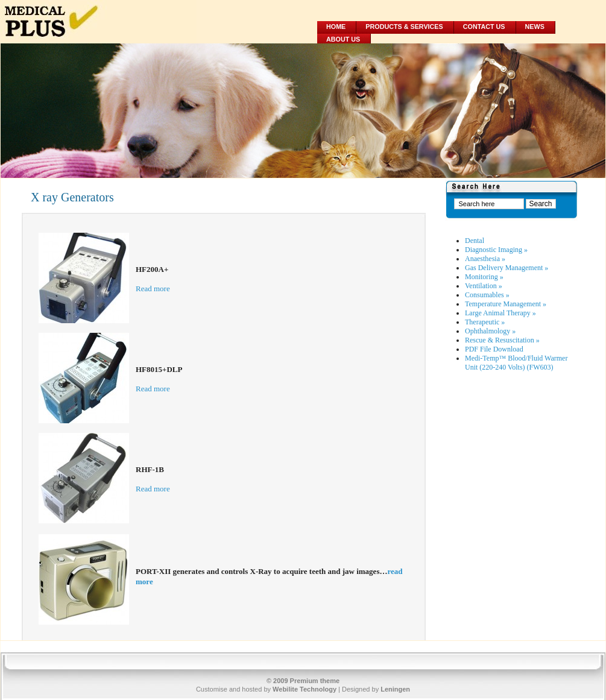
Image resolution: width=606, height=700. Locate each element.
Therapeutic (485, 322)
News (535, 27)
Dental (475, 241)
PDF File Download (494, 349)
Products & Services (404, 27)
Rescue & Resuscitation (502, 340)
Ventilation (484, 286)
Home (336, 27)
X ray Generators (72, 197)
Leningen (395, 689)
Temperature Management (506, 304)
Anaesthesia (485, 259)
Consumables (487, 295)
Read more (153, 289)
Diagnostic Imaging (496, 250)
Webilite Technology (305, 689)
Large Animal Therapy (500, 313)
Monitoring (484, 277)
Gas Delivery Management (507, 268)
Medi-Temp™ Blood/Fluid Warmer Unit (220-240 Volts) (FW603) (516, 363)
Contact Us (484, 27)
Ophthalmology (490, 331)
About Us (343, 39)
